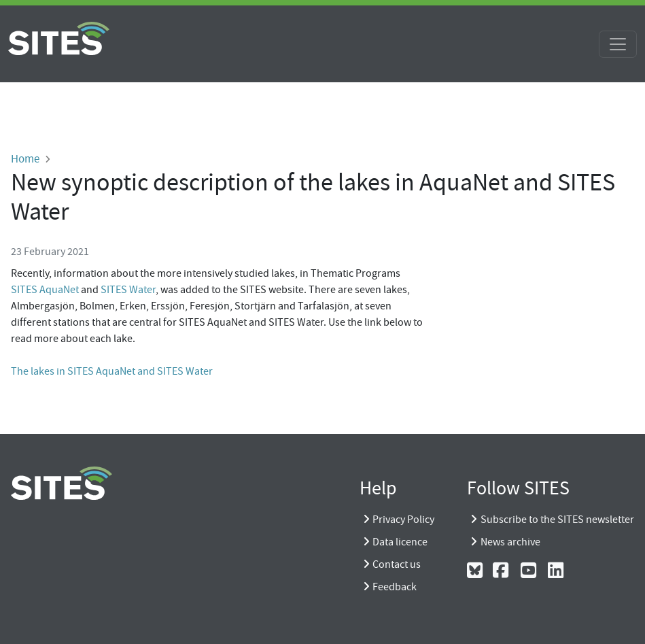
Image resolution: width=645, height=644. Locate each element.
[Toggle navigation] (618, 44)
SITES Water (128, 290)
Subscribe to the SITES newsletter (557, 520)
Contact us (397, 564)
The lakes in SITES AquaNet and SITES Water (112, 371)
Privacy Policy (403, 520)
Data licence (400, 542)
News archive (510, 542)
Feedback (395, 587)
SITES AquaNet (45, 290)
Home (25, 158)
